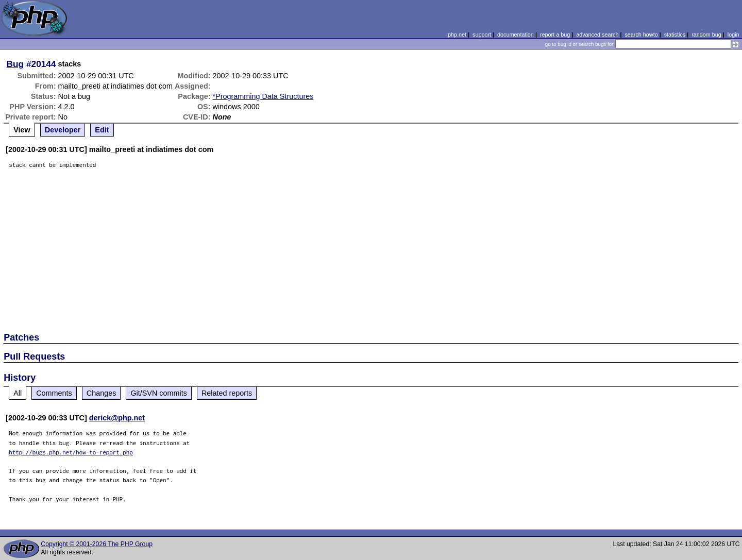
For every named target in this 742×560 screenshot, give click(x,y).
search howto (641, 35)
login (733, 35)
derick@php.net (117, 418)
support (482, 35)
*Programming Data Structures (263, 96)
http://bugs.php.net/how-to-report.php (71, 452)
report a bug (555, 35)
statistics (675, 35)
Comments (54, 393)
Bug (15, 64)
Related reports (227, 393)
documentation (516, 35)
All (18, 393)
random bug (706, 35)
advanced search (597, 35)
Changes (102, 393)
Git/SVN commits (159, 393)
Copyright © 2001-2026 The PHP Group (97, 544)
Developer (63, 130)
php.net (457, 35)
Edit (102, 130)
